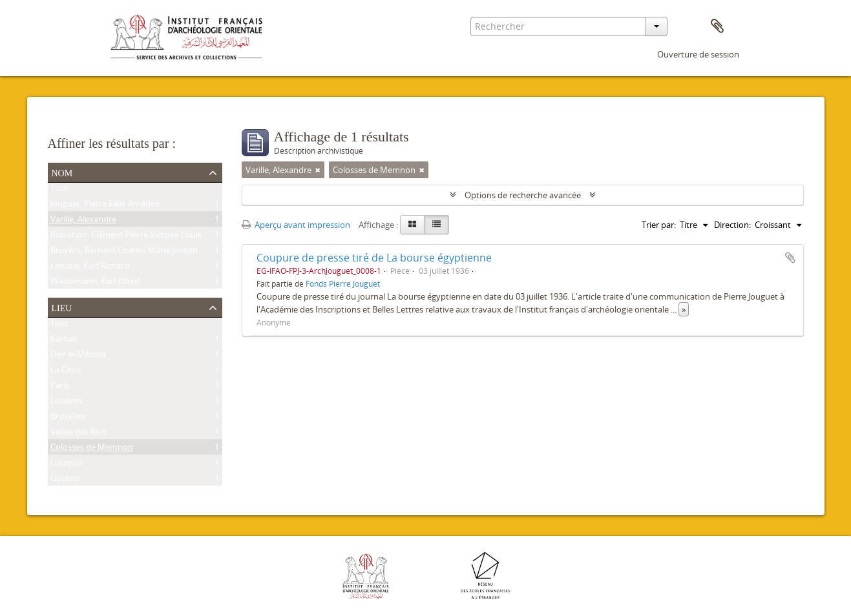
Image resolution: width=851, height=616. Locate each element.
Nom (62, 172)
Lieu (62, 307)
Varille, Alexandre (83, 221)
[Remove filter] (318, 170)
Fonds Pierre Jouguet (343, 283)
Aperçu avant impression (296, 225)
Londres (66, 403)
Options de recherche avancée (523, 195)
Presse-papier (717, 26)
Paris (60, 387)
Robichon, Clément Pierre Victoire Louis (126, 237)
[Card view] (412, 225)
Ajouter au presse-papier (790, 258)
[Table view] (436, 225)
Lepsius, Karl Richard (90, 268)
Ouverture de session (698, 54)
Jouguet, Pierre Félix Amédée (105, 206)
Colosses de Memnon (92, 449)
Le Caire (66, 372)
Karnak (64, 341)
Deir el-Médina (78, 356)
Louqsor (67, 465)
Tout (59, 190)
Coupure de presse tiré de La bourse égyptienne (374, 258)
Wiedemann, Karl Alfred (95, 283)
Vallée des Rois (79, 434)
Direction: (732, 225)
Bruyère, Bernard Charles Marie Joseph (124, 252)
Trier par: (659, 225)
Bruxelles (68, 418)
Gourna (65, 480)
